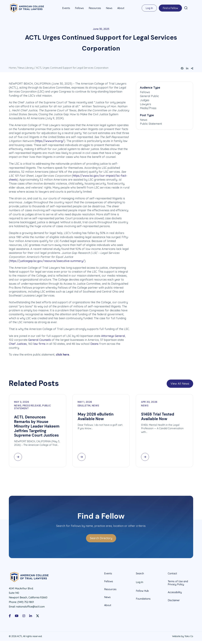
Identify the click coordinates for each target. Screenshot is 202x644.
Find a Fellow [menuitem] (170, 8)
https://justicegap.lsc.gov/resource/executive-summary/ (47, 261)
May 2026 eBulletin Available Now (96, 416)
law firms (39, 343)
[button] (186, 8)
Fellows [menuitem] (79, 8)
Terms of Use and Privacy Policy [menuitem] (178, 583)
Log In (149, 8)
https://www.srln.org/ (50, 141)
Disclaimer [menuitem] (174, 600)
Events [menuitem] (66, 8)
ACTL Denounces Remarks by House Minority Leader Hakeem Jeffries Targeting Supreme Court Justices (37, 426)
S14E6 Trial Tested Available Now (158, 416)
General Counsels (40, 340)
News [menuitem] (109, 8)
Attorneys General (113, 336)
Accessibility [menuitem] (175, 592)
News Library (26, 67)
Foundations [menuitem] (143, 598)
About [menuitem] (121, 8)
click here (62, 354)
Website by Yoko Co (183, 636)
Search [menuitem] (140, 573)
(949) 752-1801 (26, 602)
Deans (94, 343)
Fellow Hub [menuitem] (142, 590)
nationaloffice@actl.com (30, 606)
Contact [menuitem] (172, 573)
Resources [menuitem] (95, 8)
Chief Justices (18, 343)
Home (12, 67)
